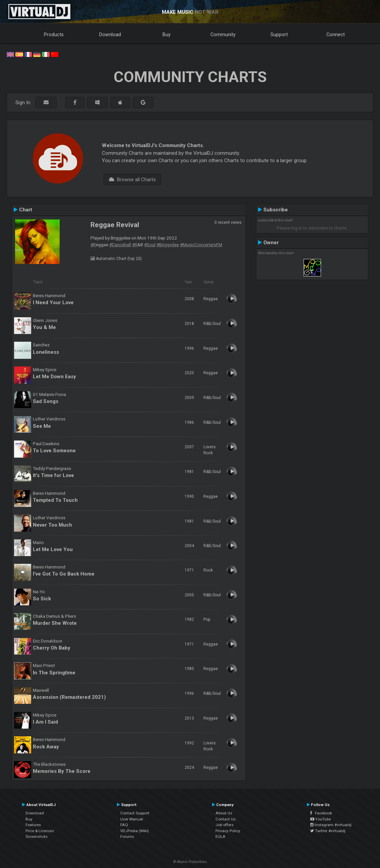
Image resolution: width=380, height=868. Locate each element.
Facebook (321, 813)
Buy (167, 35)
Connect (336, 35)
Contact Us (226, 819)
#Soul (150, 245)
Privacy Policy (228, 831)
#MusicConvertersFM (201, 245)
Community (223, 35)
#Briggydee (168, 245)
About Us (224, 813)
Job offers (225, 825)
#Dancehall (120, 245)
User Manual (132, 819)
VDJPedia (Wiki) (135, 831)
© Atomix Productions (190, 862)
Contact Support (135, 813)
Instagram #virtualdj (331, 825)
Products (54, 35)
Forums (127, 837)
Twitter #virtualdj (328, 831)
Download (110, 35)
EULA (220, 837)
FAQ (124, 825)
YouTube (321, 819)
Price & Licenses (40, 831)
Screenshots (37, 837)
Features (33, 825)
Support (279, 35)
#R (93, 245)
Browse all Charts (132, 180)
